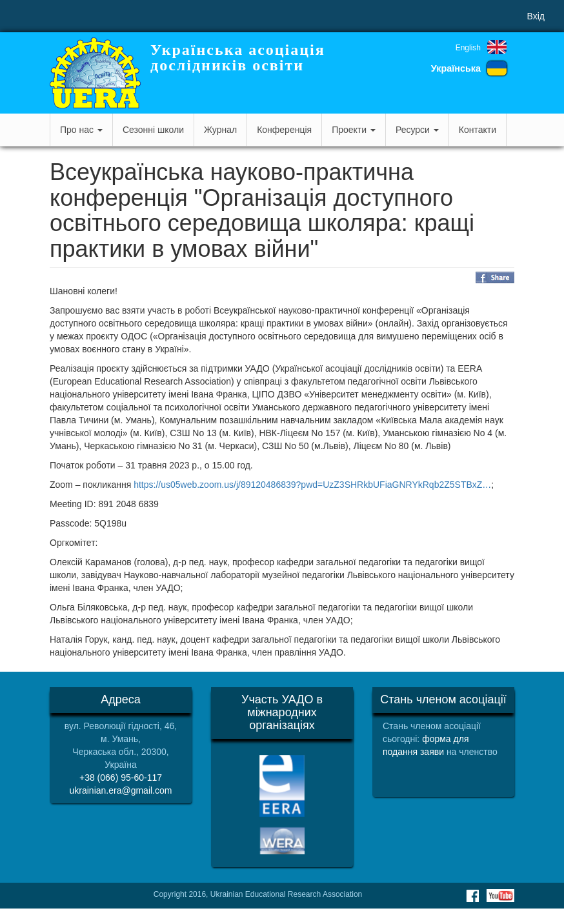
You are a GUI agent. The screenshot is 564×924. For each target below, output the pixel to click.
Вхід (536, 16)
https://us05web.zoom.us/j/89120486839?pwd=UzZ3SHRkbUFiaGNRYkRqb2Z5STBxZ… (312, 485)
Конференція (284, 130)
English (468, 48)
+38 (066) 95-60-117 (121, 778)
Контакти (478, 130)
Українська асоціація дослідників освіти (238, 57)
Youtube (500, 896)
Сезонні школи (153, 130)
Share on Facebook (495, 277)
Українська (456, 68)
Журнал (220, 130)
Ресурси (417, 130)
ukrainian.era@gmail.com (121, 790)
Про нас (81, 130)
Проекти (354, 130)
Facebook (472, 896)
